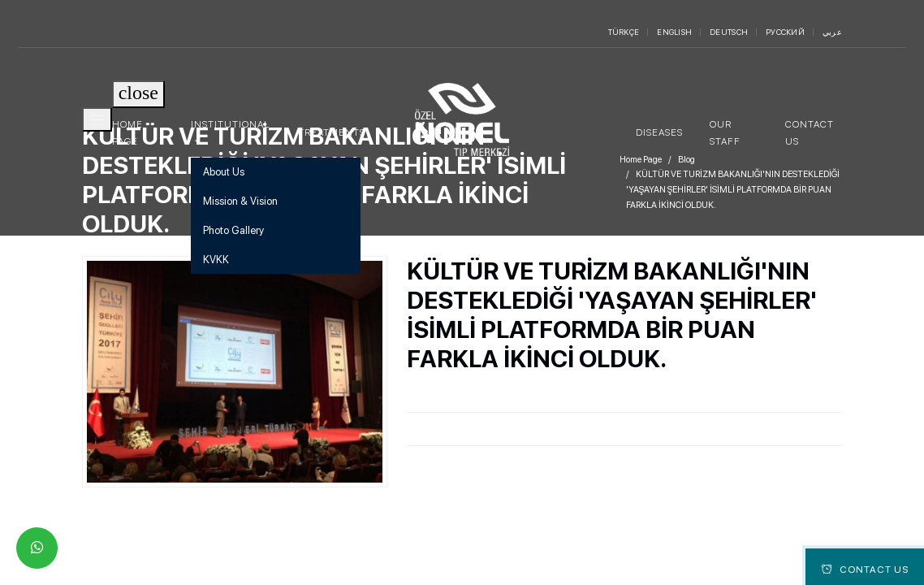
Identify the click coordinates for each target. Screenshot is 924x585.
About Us (224, 172)
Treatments (332, 132)
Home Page (127, 132)
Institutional (230, 124)
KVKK (216, 260)
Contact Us (810, 132)
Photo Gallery (233, 230)
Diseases (659, 132)
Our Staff (725, 132)
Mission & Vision (240, 201)
